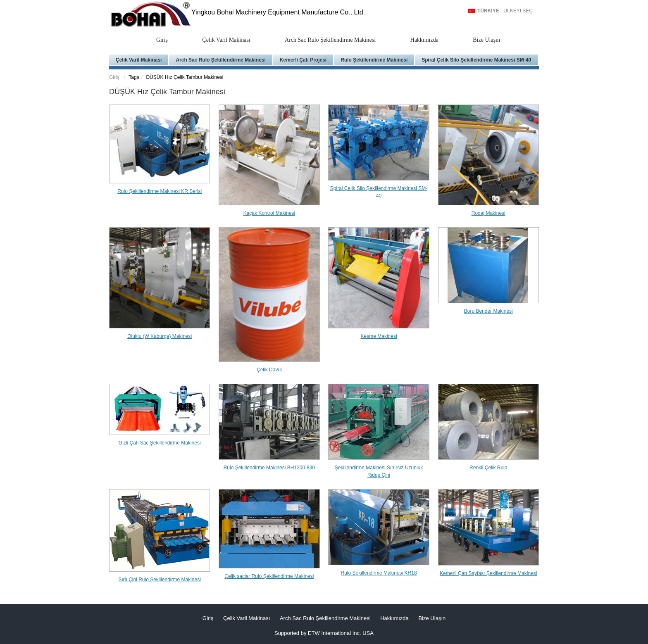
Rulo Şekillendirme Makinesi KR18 (379, 573)
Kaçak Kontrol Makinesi (269, 213)
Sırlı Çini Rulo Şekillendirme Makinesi (159, 580)
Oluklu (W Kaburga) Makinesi (160, 336)
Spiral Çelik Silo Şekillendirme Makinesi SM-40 (476, 60)
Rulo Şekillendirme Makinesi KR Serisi (160, 191)
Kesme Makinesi (379, 336)
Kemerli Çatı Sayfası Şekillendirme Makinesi (488, 573)
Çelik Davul (269, 370)
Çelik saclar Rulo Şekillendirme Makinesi (269, 576)
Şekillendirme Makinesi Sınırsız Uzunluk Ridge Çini (379, 471)
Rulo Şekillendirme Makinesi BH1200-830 (269, 468)
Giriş (162, 40)
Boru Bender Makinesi (488, 311)
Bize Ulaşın (486, 40)
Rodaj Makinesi (488, 213)
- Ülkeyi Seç (505, 11)
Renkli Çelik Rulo (488, 468)
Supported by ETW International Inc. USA (324, 633)
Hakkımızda (424, 40)
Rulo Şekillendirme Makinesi (374, 60)
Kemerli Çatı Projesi (303, 60)
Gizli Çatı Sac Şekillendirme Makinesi (160, 443)
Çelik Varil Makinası (226, 40)
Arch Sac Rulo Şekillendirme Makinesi (330, 40)
